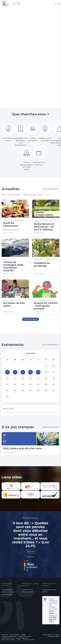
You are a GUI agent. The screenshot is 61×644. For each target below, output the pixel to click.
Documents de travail (8, 638)
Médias (23, 635)
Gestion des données (29, 640)
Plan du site (5, 635)
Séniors (47, 195)
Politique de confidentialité (9, 636)
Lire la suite (30, 552)
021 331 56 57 (11, 592)
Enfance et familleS (14, 195)
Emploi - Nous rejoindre (8, 640)
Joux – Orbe (17, 4)
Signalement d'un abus (25, 636)
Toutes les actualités (51, 189)
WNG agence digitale (53, 636)
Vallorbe (16, 3)
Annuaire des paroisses (22, 638)
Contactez (9, 595)
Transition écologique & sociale (32, 195)
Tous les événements (51, 345)
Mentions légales (15, 635)
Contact (19, 640)
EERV (3, 195)
